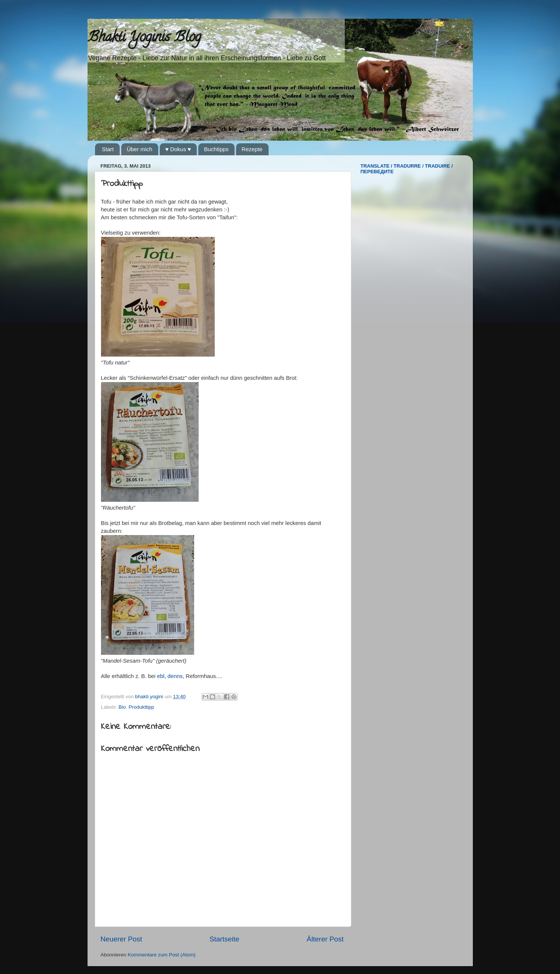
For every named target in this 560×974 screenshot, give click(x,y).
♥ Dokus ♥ (178, 149)
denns (175, 676)
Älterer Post (325, 939)
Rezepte (252, 149)
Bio (122, 707)
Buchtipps (216, 149)
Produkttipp (141, 707)
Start (108, 149)
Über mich (140, 149)
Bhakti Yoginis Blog (144, 38)
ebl (161, 676)
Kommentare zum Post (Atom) (162, 955)
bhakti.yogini (150, 697)
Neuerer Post (121, 939)
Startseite (224, 939)
